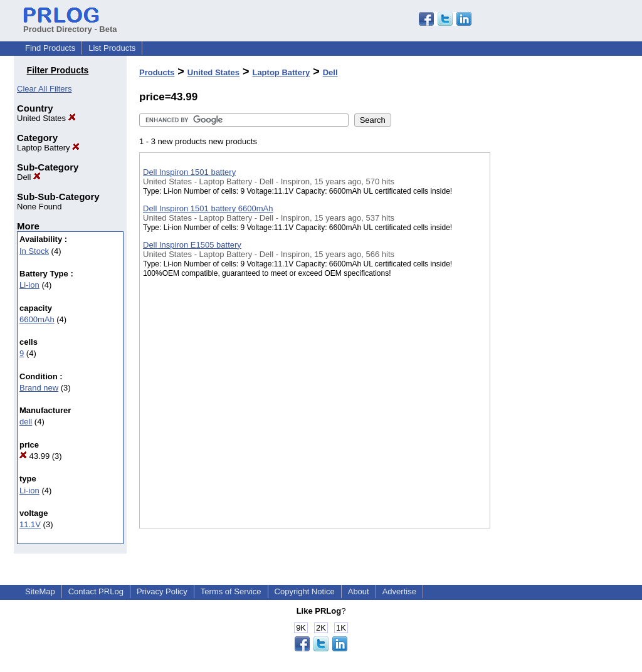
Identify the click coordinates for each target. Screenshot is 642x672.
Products (157, 72)
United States (46, 118)
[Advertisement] (553, 325)
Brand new (39, 388)
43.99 (34, 456)
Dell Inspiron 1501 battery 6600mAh (208, 208)
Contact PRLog (96, 591)
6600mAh (37, 319)
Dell (29, 177)
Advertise (399, 591)
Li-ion (29, 285)
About (359, 591)
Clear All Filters (44, 89)
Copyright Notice (305, 591)
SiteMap (40, 591)
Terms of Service (231, 591)
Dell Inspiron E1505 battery (192, 245)
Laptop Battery (48, 148)
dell (26, 422)
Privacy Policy (162, 591)
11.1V (30, 524)
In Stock (34, 251)
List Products (112, 48)
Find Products (50, 48)
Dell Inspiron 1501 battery (189, 172)
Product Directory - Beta (70, 24)
